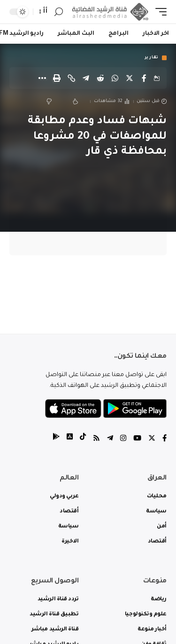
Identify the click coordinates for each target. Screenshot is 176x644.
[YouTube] (137, 439)
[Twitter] (152, 439)
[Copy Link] (71, 78)
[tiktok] (83, 439)
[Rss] (96, 439)
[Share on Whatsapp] (115, 78)
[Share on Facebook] (144, 78)
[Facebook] (165, 439)
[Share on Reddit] (100, 78)
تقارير (152, 58)
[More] (42, 78)
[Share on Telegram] (86, 78)
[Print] (57, 78)
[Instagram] (123, 439)
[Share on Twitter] (130, 78)
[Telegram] (110, 439)
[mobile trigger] (159, 12)
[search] (59, 12)
